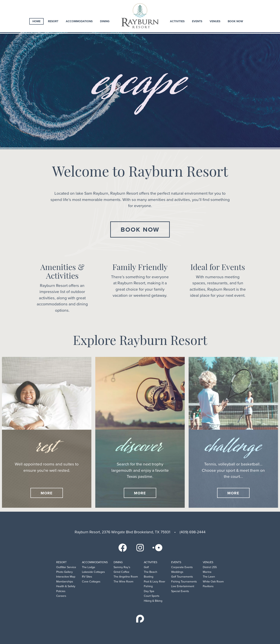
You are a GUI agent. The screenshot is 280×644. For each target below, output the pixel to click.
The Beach (151, 572)
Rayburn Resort (140, 16)
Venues (215, 21)
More (47, 493)
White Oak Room (213, 582)
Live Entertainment (183, 586)
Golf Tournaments (182, 577)
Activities (177, 21)
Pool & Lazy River (155, 582)
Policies (61, 591)
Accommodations (79, 21)
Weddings (177, 572)
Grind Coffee (121, 572)
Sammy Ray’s (122, 567)
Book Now (235, 21)
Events (197, 21)
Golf (146, 567)
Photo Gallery (64, 572)
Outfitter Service (66, 567)
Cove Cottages (91, 582)
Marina (207, 572)
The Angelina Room (126, 577)
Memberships (65, 582)
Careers (61, 596)
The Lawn (209, 577)
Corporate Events (182, 567)
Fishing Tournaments (184, 582)
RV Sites (87, 577)
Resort (53, 21)
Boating (149, 577)
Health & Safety (66, 586)
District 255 (210, 567)
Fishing (148, 586)
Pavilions (208, 586)
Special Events (180, 591)
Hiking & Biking (153, 601)
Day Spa (149, 591)
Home (36, 21)
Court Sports (152, 596)
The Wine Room (123, 582)
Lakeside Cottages (93, 572)
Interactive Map (66, 577)
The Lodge (89, 567)
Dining (105, 21)
